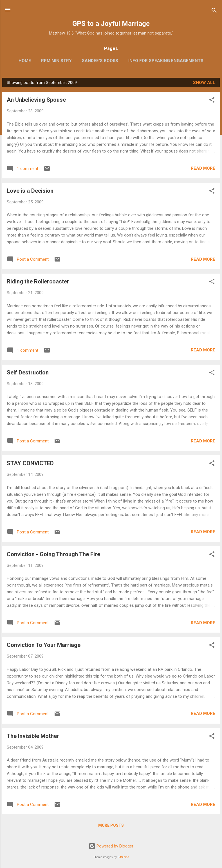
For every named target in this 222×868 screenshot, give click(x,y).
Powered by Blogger (111, 846)
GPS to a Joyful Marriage (111, 24)
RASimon (123, 857)
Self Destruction (28, 372)
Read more (203, 168)
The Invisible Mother (33, 736)
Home (25, 61)
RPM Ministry (56, 61)
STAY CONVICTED (30, 463)
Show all (204, 83)
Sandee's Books (100, 61)
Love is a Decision (30, 191)
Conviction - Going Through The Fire (53, 554)
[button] (212, 101)
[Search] (214, 11)
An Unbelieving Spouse (36, 100)
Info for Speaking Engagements (166, 61)
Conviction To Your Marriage (44, 645)
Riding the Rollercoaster (38, 281)
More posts (111, 825)
